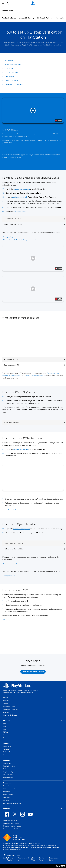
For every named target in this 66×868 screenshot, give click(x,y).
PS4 (4, 726)
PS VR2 (5, 729)
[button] (33, 111)
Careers (6, 704)
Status (5, 769)
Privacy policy (11, 859)
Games (6, 738)
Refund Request (8, 778)
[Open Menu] (3, 3)
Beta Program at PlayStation (12, 829)
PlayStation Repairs (9, 772)
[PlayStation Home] (33, 3)
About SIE (6, 701)
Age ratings (7, 792)
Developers (7, 797)
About (33, 698)
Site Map (34, 859)
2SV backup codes (12, 72)
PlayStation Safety (9, 766)
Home (5, 691)
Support (33, 760)
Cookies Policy (42, 859)
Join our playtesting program (12, 826)
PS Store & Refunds (45, 18)
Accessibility (7, 749)
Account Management (21, 189)
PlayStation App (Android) (11, 823)
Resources (33, 783)
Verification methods (13, 64)
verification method (19, 197)
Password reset (8, 775)
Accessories (7, 735)
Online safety (7, 752)
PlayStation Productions (11, 709)
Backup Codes (20, 211)
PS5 (4, 723)
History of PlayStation (10, 715)
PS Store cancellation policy (12, 789)
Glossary (6, 800)
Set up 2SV (9, 60)
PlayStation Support (16, 691)
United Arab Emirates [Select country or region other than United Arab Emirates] (13, 855)
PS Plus (6, 732)
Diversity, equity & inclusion (12, 755)
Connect (33, 809)
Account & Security (27, 18)
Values (33, 743)
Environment (7, 746)
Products (33, 720)
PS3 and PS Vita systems (14, 84)
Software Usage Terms (54, 859)
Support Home (7, 11)
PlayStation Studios (9, 706)
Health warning (8, 795)
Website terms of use (23, 859)
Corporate (6, 712)
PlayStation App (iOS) (10, 820)
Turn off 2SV (9, 76)
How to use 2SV (11, 68)
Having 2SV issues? (12, 80)
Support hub (7, 763)
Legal (5, 858)
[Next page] (64, 18)
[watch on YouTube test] (59, 121)
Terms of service (8, 786)
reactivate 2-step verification (35, 376)
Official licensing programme (12, 803)
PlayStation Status (9, 18)
